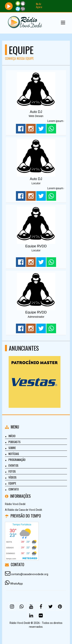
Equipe (12, 483)
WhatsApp (17, 584)
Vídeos (12, 477)
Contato (14, 489)
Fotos (12, 471)
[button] (63, 23)
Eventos (13, 465)
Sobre (12, 448)
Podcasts (14, 442)
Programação (17, 460)
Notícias (14, 454)
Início (12, 436)
